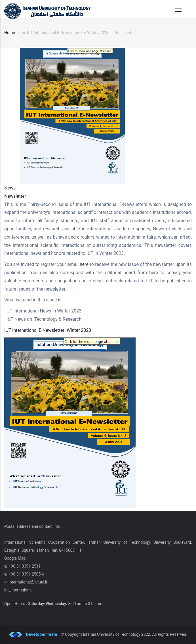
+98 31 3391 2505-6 (26, 574)
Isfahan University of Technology (111, 634)
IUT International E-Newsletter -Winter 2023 (48, 330)
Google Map (15, 558)
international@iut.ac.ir (28, 582)
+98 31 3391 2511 (25, 566)
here (85, 264)
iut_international (18, 590)
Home (10, 33)
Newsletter (15, 196)
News (10, 188)
